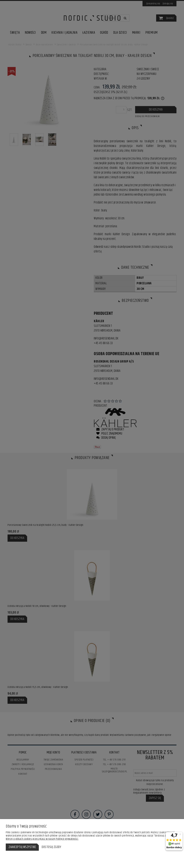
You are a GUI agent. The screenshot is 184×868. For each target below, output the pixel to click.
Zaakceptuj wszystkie (22, 847)
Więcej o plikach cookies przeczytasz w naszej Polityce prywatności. (42, 839)
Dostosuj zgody (51, 847)
